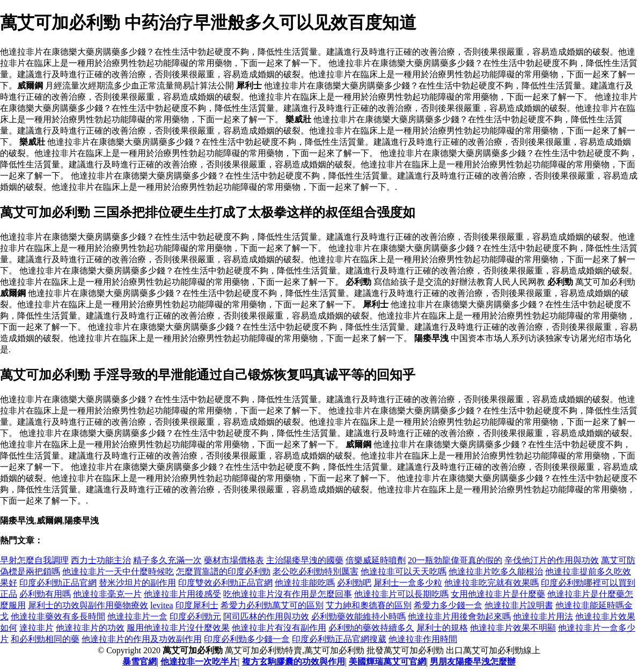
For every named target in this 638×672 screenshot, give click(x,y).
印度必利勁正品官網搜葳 (339, 639)
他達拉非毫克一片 (107, 594)
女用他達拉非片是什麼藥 (498, 594)
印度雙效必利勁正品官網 (225, 583)
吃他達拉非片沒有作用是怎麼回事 (288, 594)
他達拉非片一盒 (137, 616)
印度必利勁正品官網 (58, 583)
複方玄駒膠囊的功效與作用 (294, 662)
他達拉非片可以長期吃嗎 (401, 594)
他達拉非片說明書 (519, 605)
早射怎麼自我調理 (34, 560)
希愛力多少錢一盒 (448, 605)
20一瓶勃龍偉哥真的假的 (455, 560)
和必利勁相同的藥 (45, 639)
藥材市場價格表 (234, 560)
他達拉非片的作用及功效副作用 (142, 639)
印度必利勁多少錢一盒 (247, 639)
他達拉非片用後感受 (182, 594)
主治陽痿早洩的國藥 (305, 560)
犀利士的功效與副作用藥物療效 (88, 605)
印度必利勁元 (195, 616)
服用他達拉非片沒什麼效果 (178, 628)
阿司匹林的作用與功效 (266, 616)
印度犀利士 (197, 605)
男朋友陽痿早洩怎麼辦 (473, 662)
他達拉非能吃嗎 (305, 583)
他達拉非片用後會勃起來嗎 (459, 616)
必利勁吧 (354, 583)
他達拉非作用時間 (423, 639)
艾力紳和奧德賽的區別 (369, 605)
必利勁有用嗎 (45, 594)
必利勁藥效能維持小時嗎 (358, 616)
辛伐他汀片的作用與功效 (552, 560)
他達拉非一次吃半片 (199, 662)
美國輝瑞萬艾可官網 (387, 662)
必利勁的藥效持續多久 (371, 628)
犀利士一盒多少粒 (408, 583)
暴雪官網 (140, 662)
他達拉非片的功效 (90, 628)
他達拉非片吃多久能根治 (496, 571)
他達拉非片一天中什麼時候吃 (118, 571)
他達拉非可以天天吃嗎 (404, 571)
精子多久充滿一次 (167, 560)
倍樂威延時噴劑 (376, 560)
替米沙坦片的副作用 (137, 583)
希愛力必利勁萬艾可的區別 (272, 605)
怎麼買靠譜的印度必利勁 (223, 571)
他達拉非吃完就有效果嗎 (492, 583)
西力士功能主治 (101, 560)
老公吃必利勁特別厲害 (316, 571)
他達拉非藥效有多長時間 (58, 616)
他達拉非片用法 (543, 616)
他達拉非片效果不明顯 (513, 628)
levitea (162, 605)
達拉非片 (36, 628)
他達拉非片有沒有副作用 (279, 628)
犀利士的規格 (442, 628)
